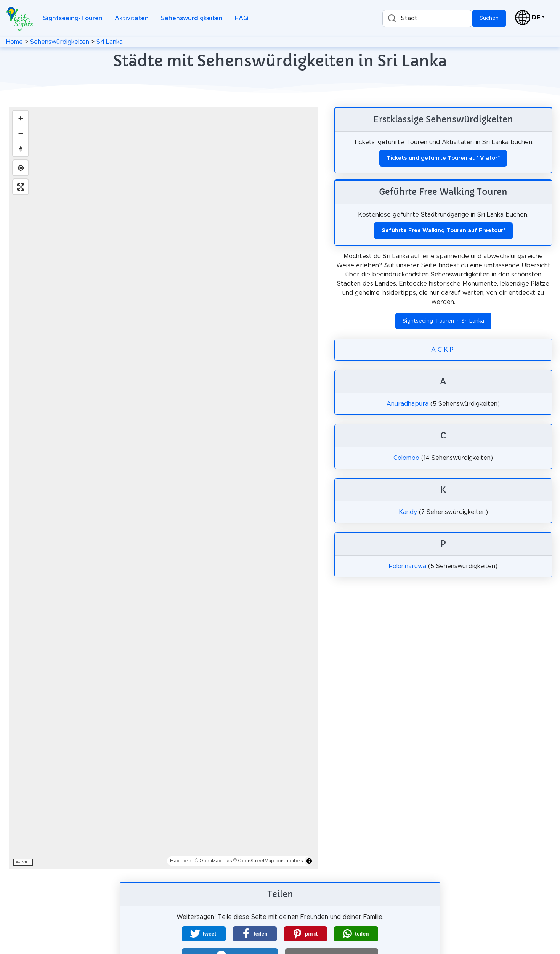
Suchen (489, 18)
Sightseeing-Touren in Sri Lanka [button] (443, 321)
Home (14, 42)
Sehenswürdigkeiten (192, 18)
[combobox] (427, 18)
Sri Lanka (110, 42)
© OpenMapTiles (213, 861)
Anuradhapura (408, 404)
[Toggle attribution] (309, 861)
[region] (163, 488)
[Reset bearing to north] (21, 149)
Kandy (408, 512)
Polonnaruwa (408, 566)
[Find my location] (21, 168)
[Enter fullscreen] (21, 187)
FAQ (241, 18)
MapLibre (181, 861)
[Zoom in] (21, 118)
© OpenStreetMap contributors (268, 861)
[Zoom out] (21, 133)
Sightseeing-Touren (73, 18)
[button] (204, 934)
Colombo (406, 458)
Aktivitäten (132, 18)
